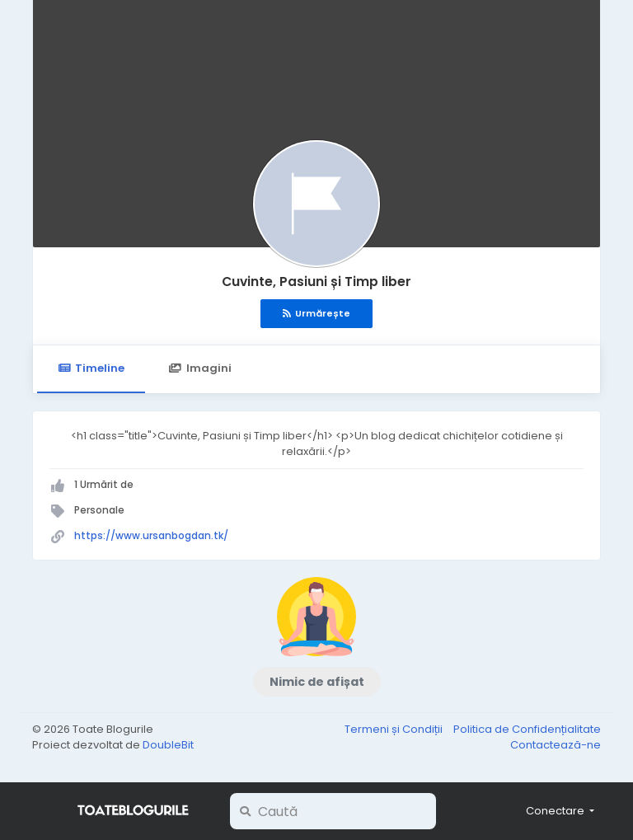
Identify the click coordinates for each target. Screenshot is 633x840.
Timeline (91, 368)
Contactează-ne (556, 745)
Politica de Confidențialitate (527, 729)
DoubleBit (168, 745)
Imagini (199, 368)
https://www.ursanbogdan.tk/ (151, 535)
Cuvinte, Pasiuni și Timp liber (316, 282)
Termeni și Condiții (395, 729)
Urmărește (316, 313)
